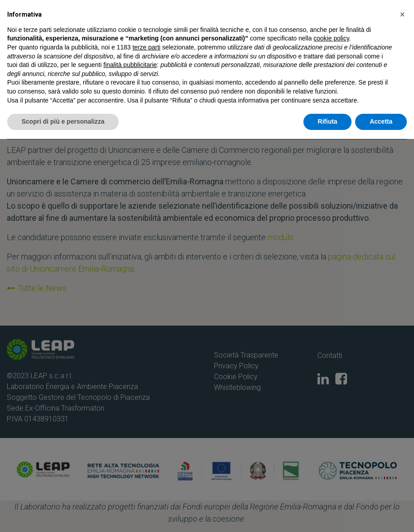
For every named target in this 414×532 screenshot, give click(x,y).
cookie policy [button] (332, 432)
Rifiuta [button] (328, 514)
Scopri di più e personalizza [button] (63, 514)
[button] (402, 407)
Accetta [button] (381, 514)
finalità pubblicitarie (130, 458)
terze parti (147, 440)
